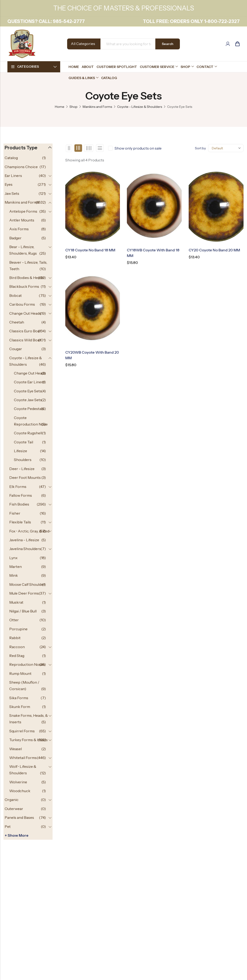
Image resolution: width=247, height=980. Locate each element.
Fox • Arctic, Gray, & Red (29, 531)
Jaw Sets (12, 193)
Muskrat (16, 602)
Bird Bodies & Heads (27, 278)
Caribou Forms (22, 304)
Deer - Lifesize (22, 469)
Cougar (16, 349)
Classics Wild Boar (25, 340)
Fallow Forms (21, 495)
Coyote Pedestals (29, 409)
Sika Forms (19, 698)
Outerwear (14, 809)
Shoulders (23, 460)
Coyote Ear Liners (29, 382)
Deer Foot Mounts (25, 477)
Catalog (11, 158)
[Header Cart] (237, 44)
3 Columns (78, 148)
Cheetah (17, 322)
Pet (8, 826)
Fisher (15, 513)
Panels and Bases (19, 817)
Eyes (9, 184)
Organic (12, 800)
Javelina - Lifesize (24, 540)
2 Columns (69, 148)
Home (60, 107)
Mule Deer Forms (24, 593)
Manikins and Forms (97, 107)
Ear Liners (13, 176)
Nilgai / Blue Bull (23, 611)
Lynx (13, 558)
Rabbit (15, 638)
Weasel (16, 749)
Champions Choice (21, 167)
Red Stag (17, 656)
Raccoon (17, 647)
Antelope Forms (23, 211)
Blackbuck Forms (24, 286)
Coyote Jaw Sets (28, 400)
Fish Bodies (19, 504)
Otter (14, 620)
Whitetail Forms (23, 758)
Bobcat (16, 295)
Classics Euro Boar (25, 331)
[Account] (228, 44)
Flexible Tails (20, 522)
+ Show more (17, 835)
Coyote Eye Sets (28, 391)
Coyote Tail (23, 442)
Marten (16, 567)
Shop (73, 107)
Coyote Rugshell (28, 433)
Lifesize (20, 451)
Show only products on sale (138, 148)
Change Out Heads (25, 313)
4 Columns (89, 148)
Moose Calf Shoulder (27, 584)
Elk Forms (18, 487)
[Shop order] (226, 148)
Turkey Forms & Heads (28, 740)
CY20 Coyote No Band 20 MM (214, 250)
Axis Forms (19, 229)
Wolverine (18, 782)
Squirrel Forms (22, 731)
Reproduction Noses (27, 664)
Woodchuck (20, 791)
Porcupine (18, 629)
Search (168, 44)
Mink (14, 575)
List (100, 148)
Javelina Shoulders (25, 549)
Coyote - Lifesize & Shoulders (140, 107)
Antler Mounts (22, 220)
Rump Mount (20, 673)
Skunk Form (20, 707)
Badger (15, 238)
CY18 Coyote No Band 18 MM (90, 250)
